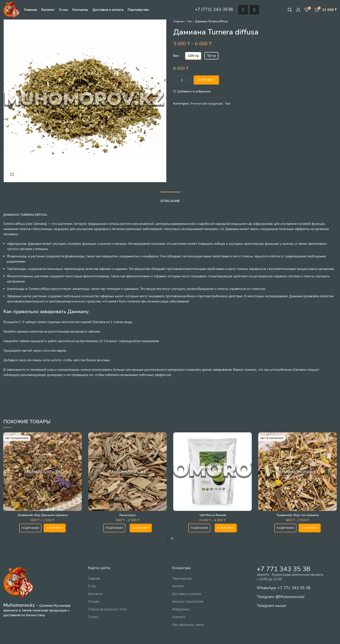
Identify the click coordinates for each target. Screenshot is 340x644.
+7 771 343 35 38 (284, 569)
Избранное (181, 609)
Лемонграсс (128, 515)
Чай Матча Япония (213, 515)
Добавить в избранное (194, 92)
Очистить (230, 56)
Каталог (178, 586)
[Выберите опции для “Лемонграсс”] (141, 528)
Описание (170, 201)
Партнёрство (182, 579)
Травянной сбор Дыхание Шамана (42, 515)
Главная (178, 21)
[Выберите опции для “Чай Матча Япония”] (226, 528)
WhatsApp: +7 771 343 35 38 (284, 588)
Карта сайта (99, 568)
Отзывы (94, 602)
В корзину (206, 80)
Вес (177, 56)
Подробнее (30, 528)
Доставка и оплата (186, 594)
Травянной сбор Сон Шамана (298, 515)
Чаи (189, 21)
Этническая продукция (206, 104)
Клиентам (181, 568)
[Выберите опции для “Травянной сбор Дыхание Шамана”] (55, 528)
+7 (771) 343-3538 (214, 9)
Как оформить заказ (188, 625)
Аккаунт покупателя (188, 602)
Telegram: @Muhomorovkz (281, 597)
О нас (92, 586)
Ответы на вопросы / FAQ (107, 609)
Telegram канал (271, 606)
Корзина (179, 617)
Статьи (93, 617)
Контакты (95, 594)
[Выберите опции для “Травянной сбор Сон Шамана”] (310, 528)
